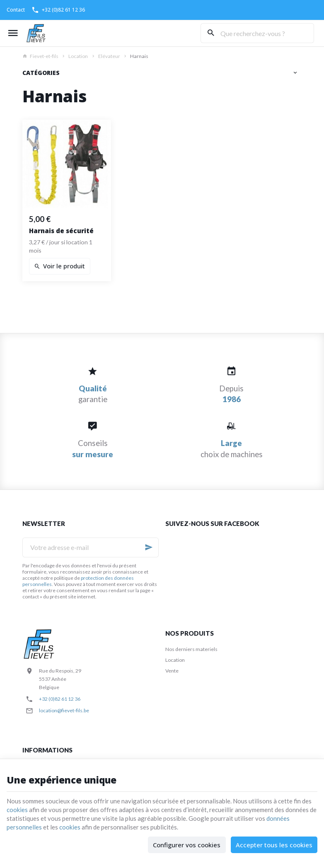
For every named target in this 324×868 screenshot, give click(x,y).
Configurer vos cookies (187, 845)
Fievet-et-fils (40, 56)
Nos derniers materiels (191, 649)
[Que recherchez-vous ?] (257, 33)
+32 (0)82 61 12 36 (60, 699)
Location (78, 56)
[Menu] (13, 33)
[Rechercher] (210, 33)
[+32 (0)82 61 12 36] (58, 10)
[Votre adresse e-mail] (91, 547)
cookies (17, 810)
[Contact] (16, 10)
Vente (172, 671)
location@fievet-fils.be (64, 710)
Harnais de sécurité (61, 231)
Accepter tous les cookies (274, 845)
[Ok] (149, 547)
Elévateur (109, 56)
